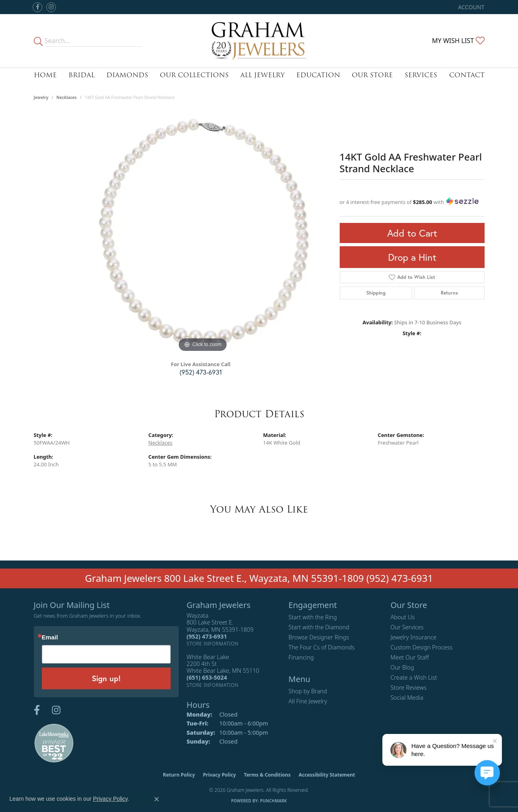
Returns (449, 293)
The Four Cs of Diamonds (322, 647)
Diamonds (127, 75)
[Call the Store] (207, 636)
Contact (467, 75)
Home (45, 75)
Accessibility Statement (327, 775)
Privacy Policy (219, 775)
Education (318, 75)
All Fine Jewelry (308, 701)
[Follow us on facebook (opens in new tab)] (37, 7)
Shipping (376, 293)
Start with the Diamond (319, 627)
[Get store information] (213, 644)
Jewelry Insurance (413, 637)
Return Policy (179, 775)
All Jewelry (262, 75)
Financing (301, 657)
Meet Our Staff (410, 657)
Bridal (82, 75)
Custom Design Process (421, 647)
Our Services (407, 627)
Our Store (372, 75)
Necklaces (67, 97)
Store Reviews (409, 687)
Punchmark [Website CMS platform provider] (273, 801)
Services (421, 75)
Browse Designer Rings (319, 637)
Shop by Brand (308, 691)
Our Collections (194, 75)
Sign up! (106, 678)
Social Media (407, 698)
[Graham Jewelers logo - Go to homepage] (259, 41)
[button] (470, 7)
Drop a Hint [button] (412, 257)
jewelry (41, 97)
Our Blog (402, 667)
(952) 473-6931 (201, 372)
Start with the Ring (313, 617)
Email (50, 637)
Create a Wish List (414, 677)
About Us (402, 617)
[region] (203, 233)
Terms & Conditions (267, 775)
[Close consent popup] (157, 799)
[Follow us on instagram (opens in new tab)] (51, 7)
